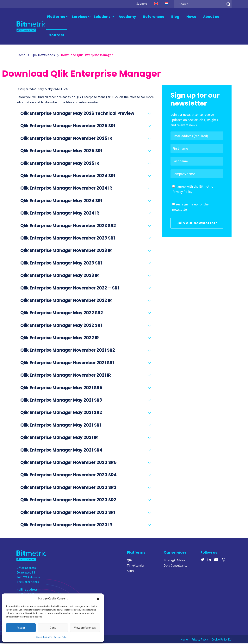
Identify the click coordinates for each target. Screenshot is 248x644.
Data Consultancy (175, 566)
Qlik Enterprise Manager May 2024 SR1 (61, 201)
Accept (21, 628)
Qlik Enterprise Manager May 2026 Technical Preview (77, 114)
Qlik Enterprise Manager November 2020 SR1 (68, 513)
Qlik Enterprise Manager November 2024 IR (66, 189)
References (150, 17)
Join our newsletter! (197, 224)
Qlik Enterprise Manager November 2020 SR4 (68, 476)
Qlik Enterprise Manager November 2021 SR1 (67, 363)
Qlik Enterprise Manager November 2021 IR (66, 376)
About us (206, 17)
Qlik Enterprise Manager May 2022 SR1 (61, 326)
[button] (98, 598)
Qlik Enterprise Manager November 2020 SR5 (68, 463)
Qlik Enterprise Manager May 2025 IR (60, 164)
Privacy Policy (61, 637)
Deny (53, 628)
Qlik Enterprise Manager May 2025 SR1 (61, 151)
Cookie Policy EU (44, 637)
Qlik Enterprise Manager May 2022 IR (60, 338)
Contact (57, 35)
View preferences (85, 628)
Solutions (101, 17)
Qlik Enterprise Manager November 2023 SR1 (68, 239)
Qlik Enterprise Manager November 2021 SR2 (68, 351)
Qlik (130, 561)
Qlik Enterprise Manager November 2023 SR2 (68, 226)
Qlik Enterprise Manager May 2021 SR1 (61, 426)
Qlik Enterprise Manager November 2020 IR (66, 525)
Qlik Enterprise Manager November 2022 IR (66, 301)
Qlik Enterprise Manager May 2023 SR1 (61, 264)
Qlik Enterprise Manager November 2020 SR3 (68, 488)
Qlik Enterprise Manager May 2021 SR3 (61, 401)
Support (140, 3)
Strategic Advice (174, 561)
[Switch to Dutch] (164, 3)
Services (79, 17)
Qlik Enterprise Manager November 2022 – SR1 (70, 289)
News (187, 17)
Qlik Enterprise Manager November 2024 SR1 (68, 176)
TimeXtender (136, 566)
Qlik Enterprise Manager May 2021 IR (59, 438)
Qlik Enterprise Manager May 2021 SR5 (61, 388)
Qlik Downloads (43, 55)
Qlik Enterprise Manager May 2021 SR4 (61, 451)
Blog (171, 17)
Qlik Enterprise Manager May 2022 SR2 (62, 313)
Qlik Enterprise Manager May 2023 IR (60, 276)
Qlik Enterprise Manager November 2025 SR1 (68, 127)
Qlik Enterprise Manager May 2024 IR (60, 214)
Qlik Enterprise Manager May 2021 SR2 (61, 413)
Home (21, 55)
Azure (131, 571)
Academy (125, 17)
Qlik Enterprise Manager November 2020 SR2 (68, 500)
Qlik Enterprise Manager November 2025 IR (66, 139)
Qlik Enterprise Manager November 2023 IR (66, 251)
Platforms (56, 17)
